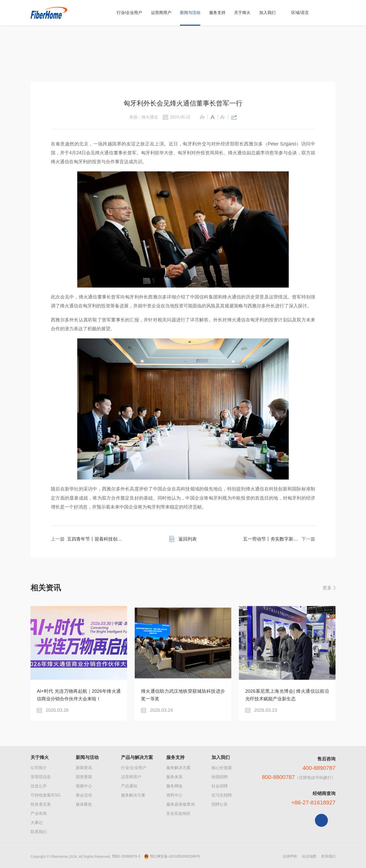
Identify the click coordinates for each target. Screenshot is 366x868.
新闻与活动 (69, 61)
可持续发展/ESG (45, 795)
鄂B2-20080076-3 (126, 856)
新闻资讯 (113, 36)
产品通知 (129, 786)
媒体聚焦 (253, 36)
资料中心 (174, 795)
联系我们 (39, 832)
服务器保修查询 (180, 804)
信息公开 (39, 786)
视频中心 (183, 36)
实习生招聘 (222, 795)
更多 (327, 594)
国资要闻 (148, 36)
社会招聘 (220, 786)
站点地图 (309, 856)
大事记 (37, 823)
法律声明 (290, 856)
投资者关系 (41, 804)
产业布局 (39, 813)
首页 (47, 61)
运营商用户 (131, 777)
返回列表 (188, 548)
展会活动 (218, 36)
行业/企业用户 (134, 768)
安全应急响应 (178, 813)
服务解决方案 (133, 795)
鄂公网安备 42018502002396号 (175, 856)
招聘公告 (220, 804)
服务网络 (174, 786)
